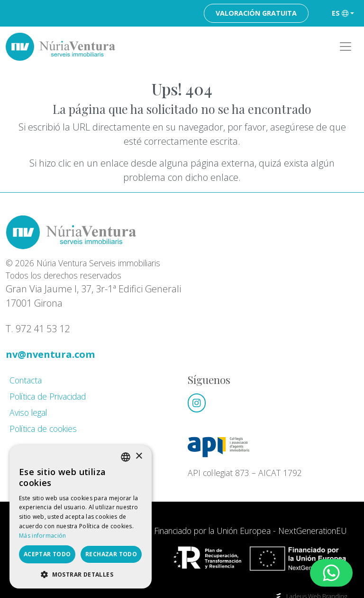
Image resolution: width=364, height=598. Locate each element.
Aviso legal (28, 412)
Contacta (26, 380)
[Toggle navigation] (346, 47)
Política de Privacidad (48, 396)
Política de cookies (43, 429)
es (340, 13)
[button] (81, 574)
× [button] (139, 456)
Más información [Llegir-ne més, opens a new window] (43, 536)
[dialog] (81, 517)
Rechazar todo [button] (111, 554)
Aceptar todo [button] (47, 554)
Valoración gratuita (256, 13)
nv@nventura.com (50, 354)
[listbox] (126, 457)
